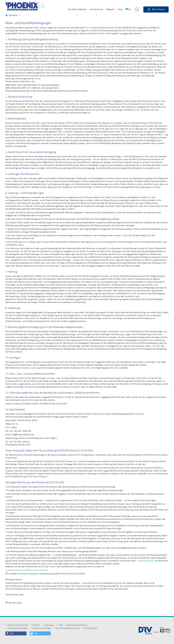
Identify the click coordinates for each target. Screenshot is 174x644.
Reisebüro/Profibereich (17, 625)
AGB (60, 625)
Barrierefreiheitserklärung (66, 628)
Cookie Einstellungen (41, 628)
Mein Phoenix (156, 9)
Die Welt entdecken (77, 9)
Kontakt (35, 625)
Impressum (48, 625)
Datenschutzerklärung (76, 625)
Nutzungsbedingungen (17, 628)
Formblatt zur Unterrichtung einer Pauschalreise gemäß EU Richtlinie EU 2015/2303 (47, 574)
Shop (120, 9)
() (128, 9)
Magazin (110, 9)
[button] (16, 633)
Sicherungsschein (146, 561)
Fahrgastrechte (90, 628)
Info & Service (97, 9)
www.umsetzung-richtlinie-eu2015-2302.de (27, 570)
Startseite (13, 15)
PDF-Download (15, 603)
